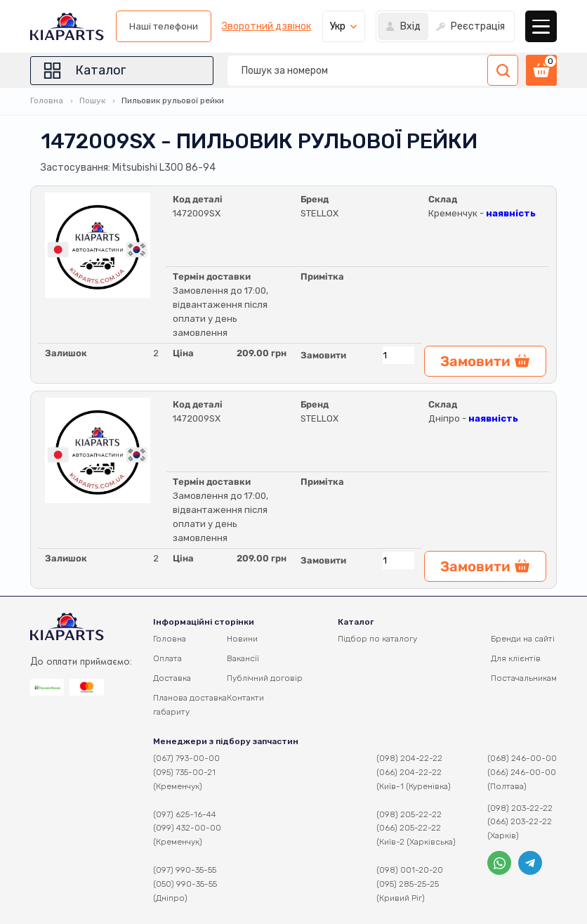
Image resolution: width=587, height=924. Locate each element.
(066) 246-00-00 (522, 772)
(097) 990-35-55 (185, 870)
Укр (338, 26)
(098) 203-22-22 (520, 808)
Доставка (172, 678)
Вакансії (243, 658)
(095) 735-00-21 (184, 772)
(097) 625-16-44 (185, 814)
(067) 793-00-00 (186, 758)
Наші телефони (164, 26)
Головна (47, 100)
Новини (242, 639)
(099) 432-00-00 (187, 828)
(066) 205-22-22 (409, 828)
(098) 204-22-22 (409, 758)
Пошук (92, 100)
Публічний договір (265, 678)
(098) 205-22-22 (409, 814)
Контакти (245, 698)
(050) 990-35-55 (185, 884)
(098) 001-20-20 (410, 870)
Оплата (167, 658)
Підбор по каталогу (377, 639)
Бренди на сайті (523, 639)
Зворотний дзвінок (266, 27)
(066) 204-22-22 (409, 772)
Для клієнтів (516, 658)
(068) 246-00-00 (522, 758)
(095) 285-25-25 (408, 884)
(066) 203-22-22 (520, 821)
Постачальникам (524, 678)
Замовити (323, 355)
